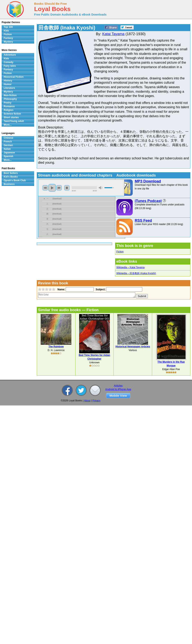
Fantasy (8, 38)
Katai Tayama (113, 34)
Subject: (100, 289)
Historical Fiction (14, 77)
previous (45, 188)
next (59, 188)
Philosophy (10, 99)
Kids (6, 31)
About (87, 401)
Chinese (8, 138)
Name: (61, 289)
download (57, 199)
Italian (7, 149)
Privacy (96, 401)
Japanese (9, 153)
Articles (118, 386)
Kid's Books (11, 177)
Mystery (8, 42)
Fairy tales (10, 66)
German (8, 145)
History (8, 81)
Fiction (120, 252)
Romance (9, 106)
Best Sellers (11, 173)
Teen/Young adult (14, 121)
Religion (8, 110)
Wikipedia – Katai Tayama (130, 267)
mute (101, 188)
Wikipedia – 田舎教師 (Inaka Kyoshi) (136, 273)
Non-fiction (10, 95)
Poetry (7, 103)
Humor (8, 84)
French (8, 142)
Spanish (8, 156)
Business (9, 184)
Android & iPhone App (118, 389)
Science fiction (12, 114)
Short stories (11, 117)
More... (8, 125)
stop (67, 188)
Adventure (10, 55)
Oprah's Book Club (15, 180)
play (52, 188)
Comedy (8, 62)
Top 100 (8, 27)
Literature (9, 88)
